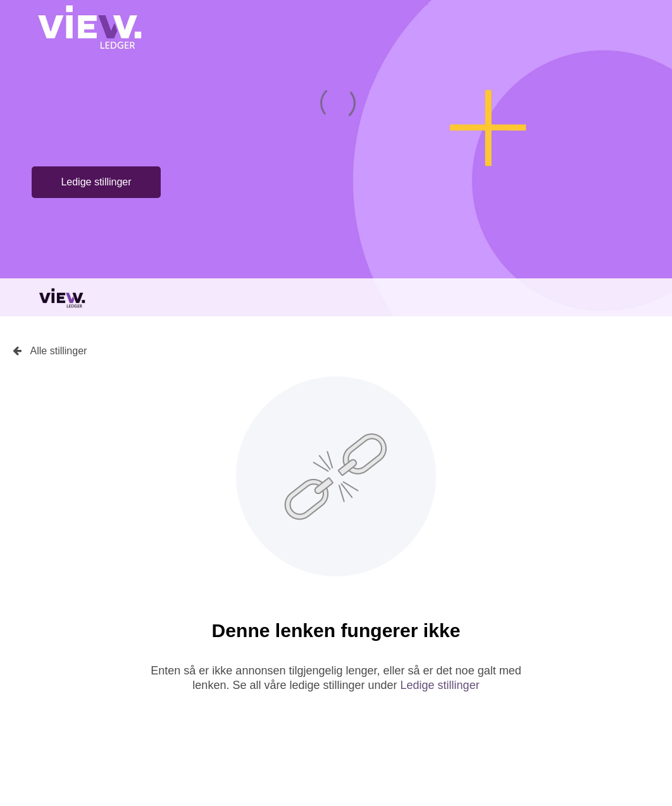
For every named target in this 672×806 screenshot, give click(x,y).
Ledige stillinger (96, 182)
